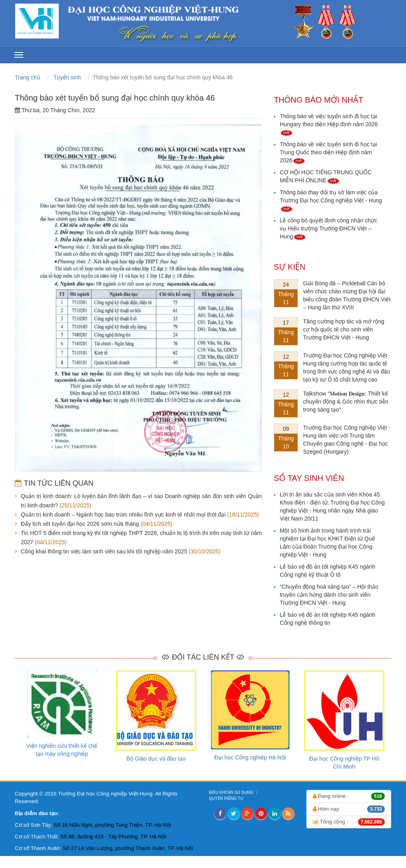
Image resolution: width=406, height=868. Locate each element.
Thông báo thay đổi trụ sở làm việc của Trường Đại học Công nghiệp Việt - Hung (331, 200)
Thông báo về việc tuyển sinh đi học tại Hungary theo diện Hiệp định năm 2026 (329, 124)
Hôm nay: (349, 809)
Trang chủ (28, 77)
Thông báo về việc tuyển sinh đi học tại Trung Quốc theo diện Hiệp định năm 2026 (329, 152)
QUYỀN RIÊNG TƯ (227, 798)
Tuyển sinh (67, 77)
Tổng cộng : (349, 822)
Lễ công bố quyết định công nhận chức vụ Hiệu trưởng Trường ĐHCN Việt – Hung (329, 228)
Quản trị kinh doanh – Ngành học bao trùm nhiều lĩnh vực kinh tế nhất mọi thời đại (123, 515)
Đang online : (349, 796)
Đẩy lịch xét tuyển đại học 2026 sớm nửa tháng (80, 524)
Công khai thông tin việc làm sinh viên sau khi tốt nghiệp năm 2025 (104, 551)
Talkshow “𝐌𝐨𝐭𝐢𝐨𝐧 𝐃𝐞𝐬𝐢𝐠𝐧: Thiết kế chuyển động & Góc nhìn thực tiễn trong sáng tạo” (346, 402)
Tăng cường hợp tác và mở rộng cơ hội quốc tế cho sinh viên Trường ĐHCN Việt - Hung (344, 329)
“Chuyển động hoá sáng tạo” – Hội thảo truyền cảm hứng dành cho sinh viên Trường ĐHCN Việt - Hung (329, 595)
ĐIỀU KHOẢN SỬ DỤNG (232, 792)
